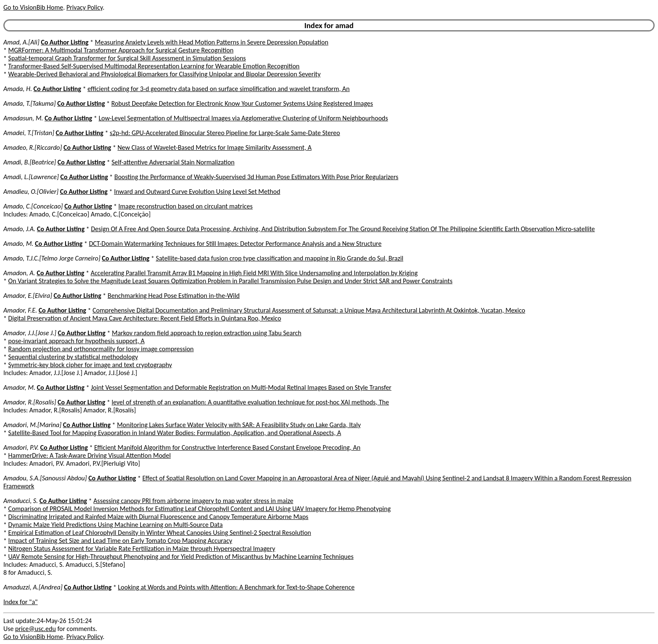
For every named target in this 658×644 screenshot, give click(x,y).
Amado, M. (18, 244)
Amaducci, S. (21, 501)
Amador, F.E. (20, 310)
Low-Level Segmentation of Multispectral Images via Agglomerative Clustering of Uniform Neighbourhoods (243, 118)
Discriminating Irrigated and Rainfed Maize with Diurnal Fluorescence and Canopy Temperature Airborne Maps (158, 517)
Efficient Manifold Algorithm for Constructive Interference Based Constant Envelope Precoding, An (227, 447)
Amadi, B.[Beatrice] (30, 162)
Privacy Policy (84, 7)
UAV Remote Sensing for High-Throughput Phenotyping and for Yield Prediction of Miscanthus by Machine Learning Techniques (181, 557)
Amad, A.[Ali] (21, 42)
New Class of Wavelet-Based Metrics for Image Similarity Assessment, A (214, 147)
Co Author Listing (64, 42)
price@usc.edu (35, 629)
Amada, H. (18, 89)
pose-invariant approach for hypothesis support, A (77, 341)
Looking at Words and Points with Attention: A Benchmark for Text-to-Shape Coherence (236, 587)
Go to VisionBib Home (33, 7)
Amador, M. (19, 387)
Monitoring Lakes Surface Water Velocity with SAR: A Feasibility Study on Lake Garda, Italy (239, 425)
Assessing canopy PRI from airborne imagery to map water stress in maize (193, 501)
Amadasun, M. (23, 118)
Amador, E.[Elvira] (28, 296)
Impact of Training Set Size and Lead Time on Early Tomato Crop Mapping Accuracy (120, 541)
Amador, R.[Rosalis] (30, 402)
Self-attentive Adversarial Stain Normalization (173, 162)
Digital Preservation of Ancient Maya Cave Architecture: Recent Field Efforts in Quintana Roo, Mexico (145, 318)
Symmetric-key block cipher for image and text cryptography (90, 365)
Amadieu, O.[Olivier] (31, 192)
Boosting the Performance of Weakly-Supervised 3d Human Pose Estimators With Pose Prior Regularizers (256, 177)
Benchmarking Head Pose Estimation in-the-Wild (174, 296)
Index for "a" (21, 602)
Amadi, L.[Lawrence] (31, 177)
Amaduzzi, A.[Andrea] (33, 587)
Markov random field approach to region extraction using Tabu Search (207, 333)
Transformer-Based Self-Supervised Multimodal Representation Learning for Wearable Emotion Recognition (154, 66)
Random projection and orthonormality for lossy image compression (101, 349)
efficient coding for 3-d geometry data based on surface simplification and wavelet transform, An (219, 89)
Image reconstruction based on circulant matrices (185, 206)
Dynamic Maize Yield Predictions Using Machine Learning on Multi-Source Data (116, 525)
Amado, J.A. (19, 229)
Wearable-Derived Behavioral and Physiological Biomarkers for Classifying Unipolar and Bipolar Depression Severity (164, 74)
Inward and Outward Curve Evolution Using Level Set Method (197, 192)
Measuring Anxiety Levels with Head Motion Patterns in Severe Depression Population (211, 42)
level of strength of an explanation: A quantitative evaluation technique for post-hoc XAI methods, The (250, 402)
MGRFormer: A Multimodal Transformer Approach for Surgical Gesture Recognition (121, 50)
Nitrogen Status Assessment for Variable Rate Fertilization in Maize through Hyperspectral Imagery (142, 549)
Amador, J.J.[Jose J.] (30, 333)
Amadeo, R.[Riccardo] (33, 147)
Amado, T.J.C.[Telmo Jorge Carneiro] (52, 258)
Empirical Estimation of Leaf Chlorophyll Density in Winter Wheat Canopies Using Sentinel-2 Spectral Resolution (160, 533)
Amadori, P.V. (21, 447)
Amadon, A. (19, 273)
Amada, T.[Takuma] (30, 103)
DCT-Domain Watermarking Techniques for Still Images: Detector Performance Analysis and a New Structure (235, 244)
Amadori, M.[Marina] (32, 425)
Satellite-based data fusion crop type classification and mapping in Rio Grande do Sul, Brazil (279, 258)
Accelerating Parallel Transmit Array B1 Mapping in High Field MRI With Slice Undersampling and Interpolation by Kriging (254, 273)
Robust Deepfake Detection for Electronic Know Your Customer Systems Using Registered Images (242, 103)
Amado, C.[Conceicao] (33, 206)
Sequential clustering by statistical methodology (73, 357)
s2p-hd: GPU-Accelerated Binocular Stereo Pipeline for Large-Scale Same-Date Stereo (225, 133)
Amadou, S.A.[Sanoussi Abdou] (45, 478)
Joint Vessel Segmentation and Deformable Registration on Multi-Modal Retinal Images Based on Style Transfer (241, 387)
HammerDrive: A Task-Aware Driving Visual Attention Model (90, 455)
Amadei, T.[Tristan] (29, 133)
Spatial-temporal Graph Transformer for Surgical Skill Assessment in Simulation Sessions (127, 58)
